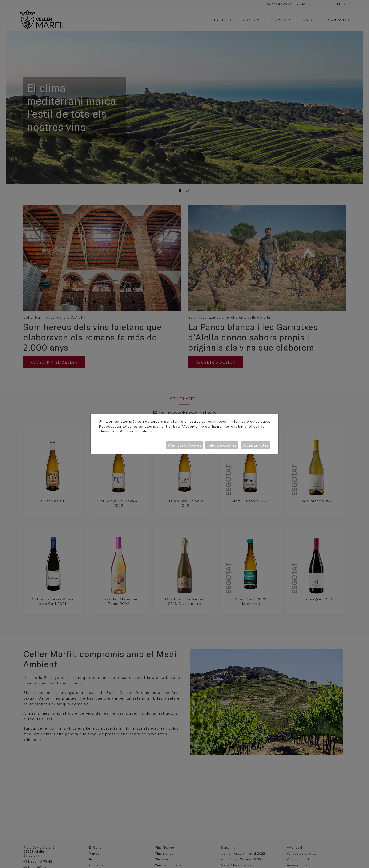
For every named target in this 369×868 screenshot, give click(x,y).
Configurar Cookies (185, 445)
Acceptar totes (255, 445)
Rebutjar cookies (222, 445)
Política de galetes (136, 431)
